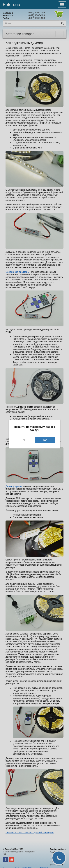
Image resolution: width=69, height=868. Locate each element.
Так (45, 440)
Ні (24, 440)
